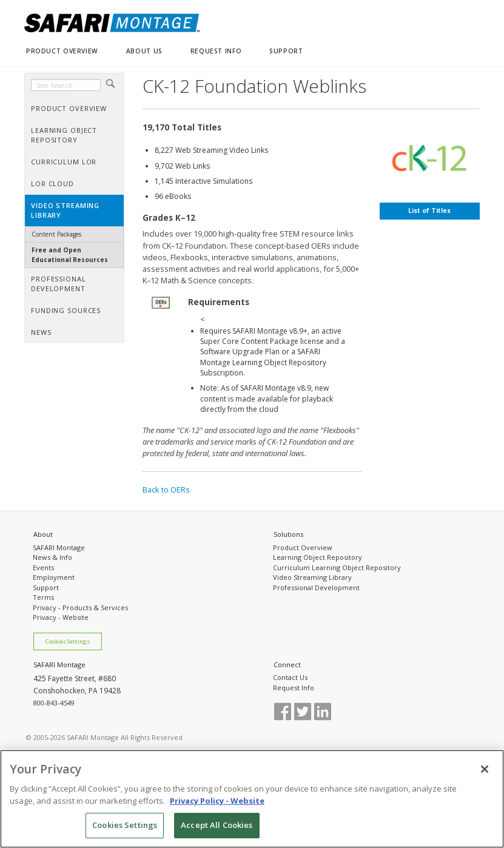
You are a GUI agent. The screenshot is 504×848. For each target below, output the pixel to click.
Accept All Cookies (217, 825)
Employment (54, 577)
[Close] (485, 769)
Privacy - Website (61, 617)
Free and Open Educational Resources (70, 254)
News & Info (52, 557)
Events (43, 567)
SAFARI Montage (59, 547)
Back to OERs (166, 490)
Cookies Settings (68, 641)
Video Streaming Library (312, 577)
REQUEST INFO (216, 51)
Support (46, 587)
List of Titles (429, 210)
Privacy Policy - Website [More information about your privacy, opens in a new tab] (217, 801)
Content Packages (56, 234)
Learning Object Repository (318, 557)
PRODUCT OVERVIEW (62, 51)
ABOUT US (144, 51)
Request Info (294, 688)
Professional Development (316, 587)
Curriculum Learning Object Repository (337, 567)
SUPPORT (286, 51)
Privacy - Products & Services (80, 607)
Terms (43, 597)
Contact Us (290, 677)
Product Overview (303, 547)
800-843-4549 (54, 703)
